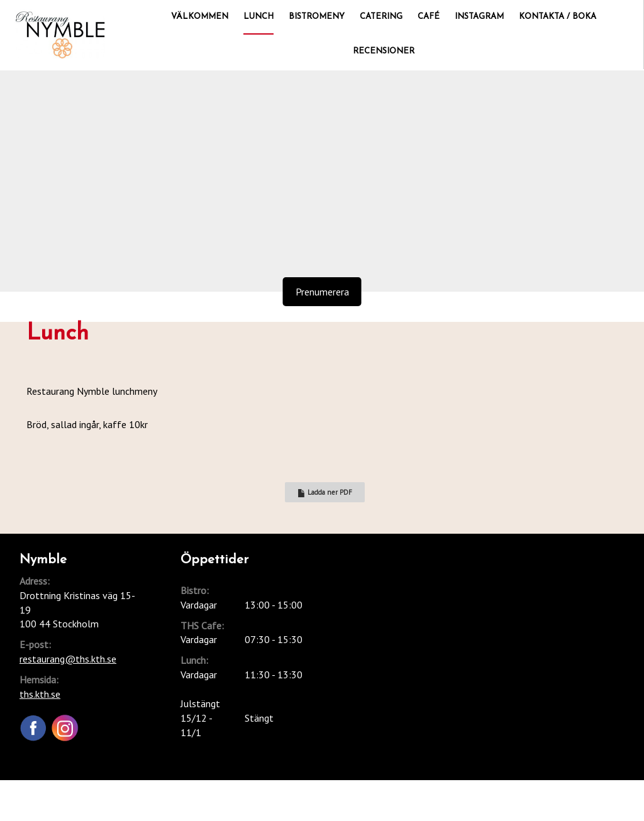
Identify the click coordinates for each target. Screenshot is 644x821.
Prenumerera (322, 292)
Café (429, 17)
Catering (381, 17)
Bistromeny (317, 17)
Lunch (258, 17)
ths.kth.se (40, 694)
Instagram (479, 17)
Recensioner (384, 51)
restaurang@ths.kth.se (68, 659)
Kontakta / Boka (558, 17)
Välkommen (200, 17)
